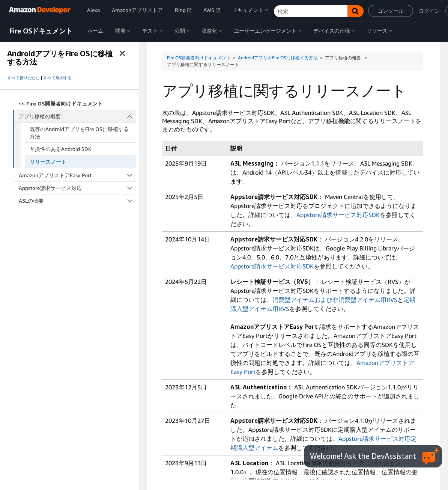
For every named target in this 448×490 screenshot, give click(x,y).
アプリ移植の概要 (78, 116)
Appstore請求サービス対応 (77, 188)
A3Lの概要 (77, 201)
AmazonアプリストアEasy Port (77, 175)
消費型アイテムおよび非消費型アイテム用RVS (335, 300)
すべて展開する (57, 78)
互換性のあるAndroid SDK (61, 149)
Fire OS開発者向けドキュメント (199, 58)
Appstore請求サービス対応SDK (338, 215)
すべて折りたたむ (23, 78)
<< (61, 103)
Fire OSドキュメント (41, 31)
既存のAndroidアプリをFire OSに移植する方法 (79, 133)
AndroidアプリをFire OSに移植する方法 (278, 58)
